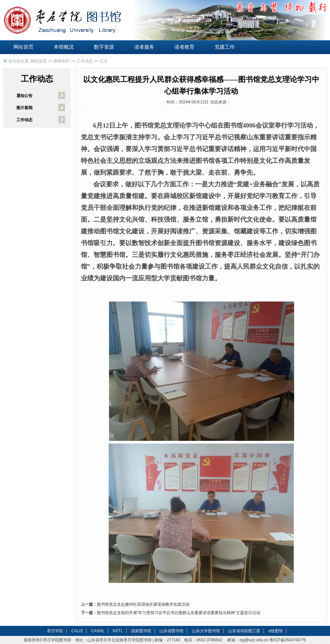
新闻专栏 (62, 61)
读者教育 (184, 47)
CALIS (77, 631)
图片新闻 (24, 108)
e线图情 (276, 631)
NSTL (118, 631)
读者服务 (144, 47)
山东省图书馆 (171, 631)
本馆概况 (64, 47)
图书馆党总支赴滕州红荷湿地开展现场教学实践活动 (143, 604)
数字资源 (104, 47)
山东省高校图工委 (244, 631)
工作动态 (85, 61)
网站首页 (23, 47)
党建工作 (225, 47)
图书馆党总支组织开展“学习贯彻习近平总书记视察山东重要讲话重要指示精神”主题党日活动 (179, 613)
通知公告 (24, 96)
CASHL (98, 631)
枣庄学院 (55, 631)
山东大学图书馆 (206, 631)
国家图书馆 (141, 631)
